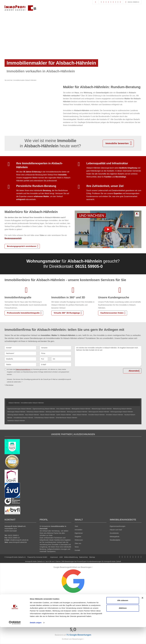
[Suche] (95, 2)
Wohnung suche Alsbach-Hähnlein (77, 412)
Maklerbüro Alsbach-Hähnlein (16, 421)
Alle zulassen (123, 617)
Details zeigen (36, 639)
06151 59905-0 (133, 2)
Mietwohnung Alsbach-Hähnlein (122, 409)
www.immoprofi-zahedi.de (18, 542)
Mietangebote (115, 537)
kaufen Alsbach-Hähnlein (64, 415)
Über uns (78, 543)
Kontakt (77, 550)
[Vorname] (56, 348)
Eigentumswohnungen (118, 526)
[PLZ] (44, 359)
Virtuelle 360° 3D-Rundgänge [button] (67, 313)
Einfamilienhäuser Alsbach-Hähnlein (66, 418)
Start (76, 526)
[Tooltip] (92, 567)
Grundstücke (114, 533)
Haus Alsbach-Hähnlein (32, 415)
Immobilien (78, 530)
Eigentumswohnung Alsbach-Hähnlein (44, 409)
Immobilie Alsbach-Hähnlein (96, 415)
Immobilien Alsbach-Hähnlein (114, 415)
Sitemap (92, 557)
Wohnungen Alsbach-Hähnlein (16, 412)
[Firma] (56, 353)
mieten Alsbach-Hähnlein (80, 415)
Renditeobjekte (115, 540)
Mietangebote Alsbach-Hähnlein (81, 409)
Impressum (54, 557)
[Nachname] (20, 353)
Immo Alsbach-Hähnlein (63, 409)
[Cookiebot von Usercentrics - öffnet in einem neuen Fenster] (15, 640)
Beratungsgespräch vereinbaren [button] (22, 246)
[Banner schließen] (142, 615)
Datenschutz (83, 557)
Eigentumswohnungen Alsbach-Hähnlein (19, 409)
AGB (61, 557)
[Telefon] (20, 365)
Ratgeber (78, 537)
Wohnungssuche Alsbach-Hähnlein (99, 412)
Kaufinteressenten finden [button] (112, 313)
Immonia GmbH (42, 557)
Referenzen (79, 540)
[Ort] (61, 359)
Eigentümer (79, 533)
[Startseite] (20, 8)
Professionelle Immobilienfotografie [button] (23, 313)
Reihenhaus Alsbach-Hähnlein (36, 412)
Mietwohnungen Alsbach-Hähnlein (102, 409)
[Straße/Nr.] (20, 359)
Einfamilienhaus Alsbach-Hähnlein (45, 418)
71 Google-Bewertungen (73, 607)
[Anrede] (20, 348)
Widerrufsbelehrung (71, 557)
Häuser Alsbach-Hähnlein (48, 415)
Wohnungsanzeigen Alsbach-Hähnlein (122, 412)
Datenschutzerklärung (23, 369)
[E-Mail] (56, 365)
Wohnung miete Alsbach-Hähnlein (56, 412)
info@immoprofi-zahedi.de (19, 540)
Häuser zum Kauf (116, 530)
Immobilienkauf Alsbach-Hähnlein (23, 418)
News (77, 547)
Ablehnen (123, 625)
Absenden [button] (134, 371)
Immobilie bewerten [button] (117, 143)
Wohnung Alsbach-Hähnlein (16, 415)
